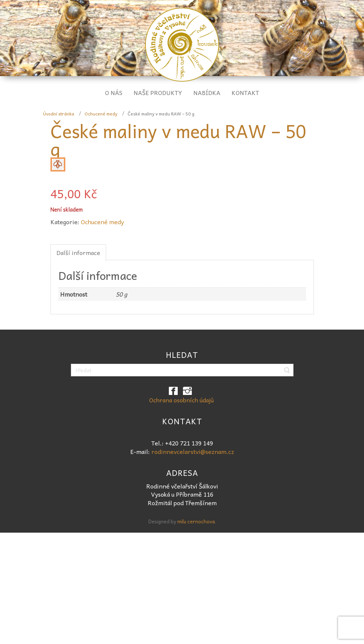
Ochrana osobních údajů (181, 400)
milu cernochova (196, 521)
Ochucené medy (101, 114)
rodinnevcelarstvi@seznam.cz (193, 451)
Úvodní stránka (59, 114)
